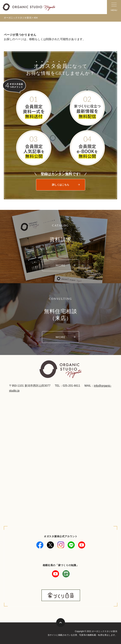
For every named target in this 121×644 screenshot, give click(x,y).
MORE (61, 265)
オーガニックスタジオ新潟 (18, 18)
